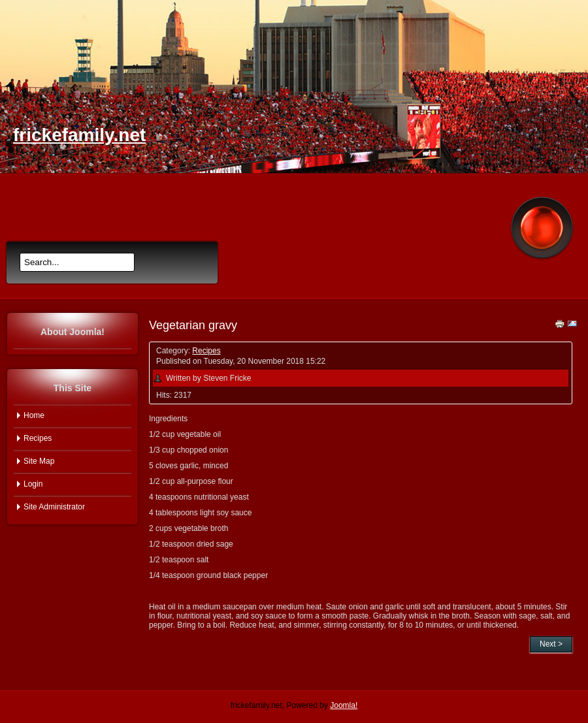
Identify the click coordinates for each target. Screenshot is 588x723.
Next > (551, 644)
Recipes (206, 351)
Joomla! (344, 705)
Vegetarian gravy (193, 325)
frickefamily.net (79, 135)
